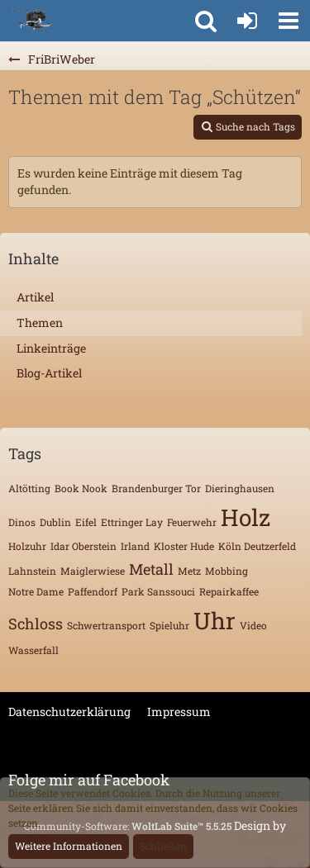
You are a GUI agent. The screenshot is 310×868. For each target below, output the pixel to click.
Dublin (55, 522)
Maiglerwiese (93, 571)
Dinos (22, 522)
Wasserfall (33, 650)
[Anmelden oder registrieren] (247, 21)
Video (253, 625)
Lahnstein (32, 571)
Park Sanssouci (158, 591)
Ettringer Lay (132, 522)
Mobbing (227, 571)
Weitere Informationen (69, 846)
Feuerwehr (192, 522)
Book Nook (81, 488)
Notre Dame (36, 591)
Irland (135, 546)
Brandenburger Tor (156, 488)
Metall (151, 569)
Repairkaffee (229, 591)
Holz (246, 517)
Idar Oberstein (83, 546)
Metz (189, 571)
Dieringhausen (240, 488)
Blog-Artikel (49, 373)
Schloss (36, 624)
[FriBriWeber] (31, 21)
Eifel (86, 522)
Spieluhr (169, 625)
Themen (40, 323)
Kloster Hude (184, 546)
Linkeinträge (51, 348)
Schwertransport (106, 625)
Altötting (29, 488)
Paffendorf (93, 591)
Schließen (163, 846)
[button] (289, 21)
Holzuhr (27, 546)
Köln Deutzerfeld (257, 546)
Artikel (35, 297)
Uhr (215, 621)
